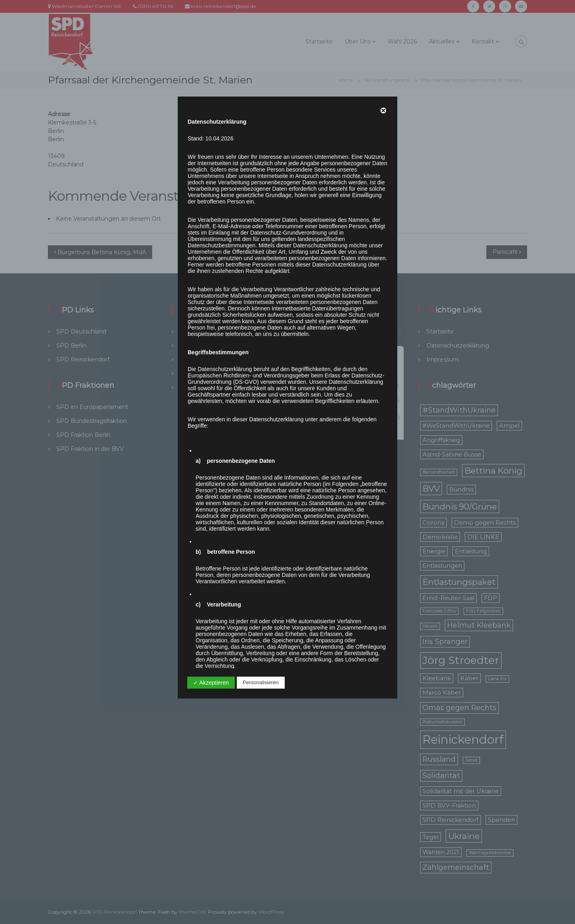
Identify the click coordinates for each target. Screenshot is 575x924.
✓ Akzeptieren (211, 683)
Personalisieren (261, 682)
